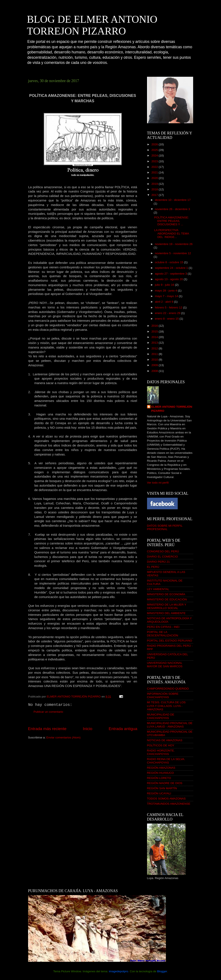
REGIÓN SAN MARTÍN (162, 788)
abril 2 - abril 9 (165, 302)
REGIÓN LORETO (159, 778)
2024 (155, 156)
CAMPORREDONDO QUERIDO (168, 689)
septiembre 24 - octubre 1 (172, 268)
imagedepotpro (119, 971)
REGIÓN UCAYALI (159, 793)
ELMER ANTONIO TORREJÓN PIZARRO (172, 409)
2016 (155, 326)
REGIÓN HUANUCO (160, 773)
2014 (155, 337)
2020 (155, 178)
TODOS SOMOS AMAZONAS (166, 799)
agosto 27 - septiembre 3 (171, 274)
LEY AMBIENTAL (158, 589)
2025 (155, 150)
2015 (155, 331)
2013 (155, 343)
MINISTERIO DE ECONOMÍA (166, 594)
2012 (155, 348)
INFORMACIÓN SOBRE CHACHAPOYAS (163, 695)
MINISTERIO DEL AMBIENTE (166, 613)
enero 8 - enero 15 (167, 319)
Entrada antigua (123, 729)
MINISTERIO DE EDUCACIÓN (167, 599)
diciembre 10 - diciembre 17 (173, 200)
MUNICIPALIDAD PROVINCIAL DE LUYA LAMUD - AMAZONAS (170, 725)
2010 (155, 360)
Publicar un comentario (48, 712)
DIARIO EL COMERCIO (162, 557)
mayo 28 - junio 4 (166, 291)
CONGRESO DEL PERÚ (163, 551)
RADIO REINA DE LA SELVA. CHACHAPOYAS (166, 761)
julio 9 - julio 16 (165, 285)
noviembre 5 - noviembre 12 (173, 253)
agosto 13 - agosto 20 (169, 279)
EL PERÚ (153, 567)
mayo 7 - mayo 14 (167, 296)
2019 (155, 184)
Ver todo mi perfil (158, 483)
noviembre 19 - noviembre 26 (174, 244)
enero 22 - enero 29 (168, 313)
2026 (155, 144)
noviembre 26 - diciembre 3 (173, 209)
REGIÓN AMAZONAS (161, 768)
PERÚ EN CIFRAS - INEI (163, 627)
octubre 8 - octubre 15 (170, 262)
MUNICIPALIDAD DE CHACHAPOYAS (161, 716)
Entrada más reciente (47, 729)
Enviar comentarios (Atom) (63, 737)
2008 (155, 371)
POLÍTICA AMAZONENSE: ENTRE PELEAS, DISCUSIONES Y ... (171, 221)
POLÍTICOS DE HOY (161, 745)
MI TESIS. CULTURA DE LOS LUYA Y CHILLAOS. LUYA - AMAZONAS (166, 706)
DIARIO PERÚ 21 (159, 562)
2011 (155, 354)
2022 (155, 167)
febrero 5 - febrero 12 (169, 307)
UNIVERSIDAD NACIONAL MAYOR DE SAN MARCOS (165, 665)
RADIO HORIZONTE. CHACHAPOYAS (161, 752)
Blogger (162, 971)
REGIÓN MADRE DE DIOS (165, 783)
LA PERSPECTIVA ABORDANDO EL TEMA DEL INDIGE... (171, 234)
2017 (155, 195)
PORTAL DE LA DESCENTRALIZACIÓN (163, 634)
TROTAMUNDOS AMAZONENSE (169, 804)
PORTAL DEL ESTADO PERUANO (170, 641)
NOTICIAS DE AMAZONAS (165, 740)
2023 (155, 161)
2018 (155, 189)
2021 (155, 172)
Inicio (88, 729)
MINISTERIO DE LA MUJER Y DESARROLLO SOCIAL (167, 606)
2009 (155, 365)
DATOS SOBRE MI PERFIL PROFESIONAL (165, 527)
